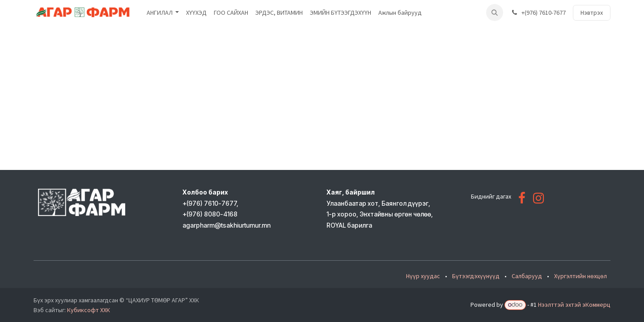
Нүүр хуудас (423, 276)
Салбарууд (527, 276)
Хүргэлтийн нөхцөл (580, 276)
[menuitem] (163, 13)
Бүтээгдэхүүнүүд (476, 276)
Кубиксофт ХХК (89, 310)
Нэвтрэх (592, 13)
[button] (495, 13)
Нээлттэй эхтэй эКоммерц (574, 305)
